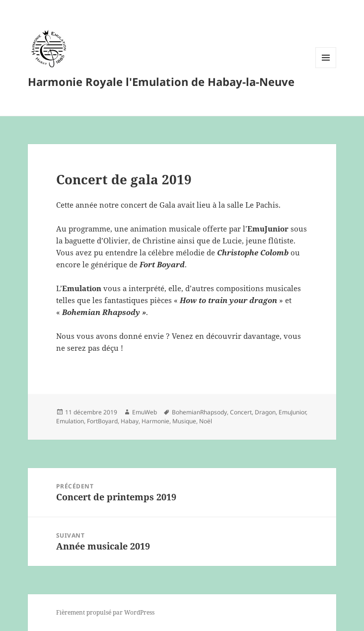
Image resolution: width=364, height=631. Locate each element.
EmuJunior (292, 412)
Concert (241, 412)
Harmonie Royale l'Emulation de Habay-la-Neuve (161, 81)
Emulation (70, 421)
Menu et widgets (326, 68)
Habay (130, 421)
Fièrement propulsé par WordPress (105, 612)
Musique (184, 421)
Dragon (265, 412)
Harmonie (155, 421)
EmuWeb (145, 412)
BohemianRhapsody (199, 412)
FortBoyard (102, 421)
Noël (206, 421)
